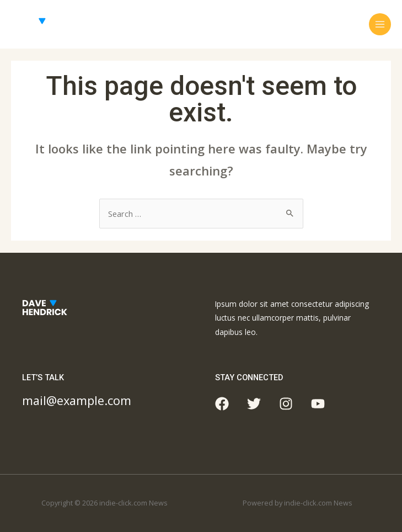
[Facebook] (222, 404)
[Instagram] (286, 404)
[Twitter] (254, 404)
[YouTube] (318, 404)
